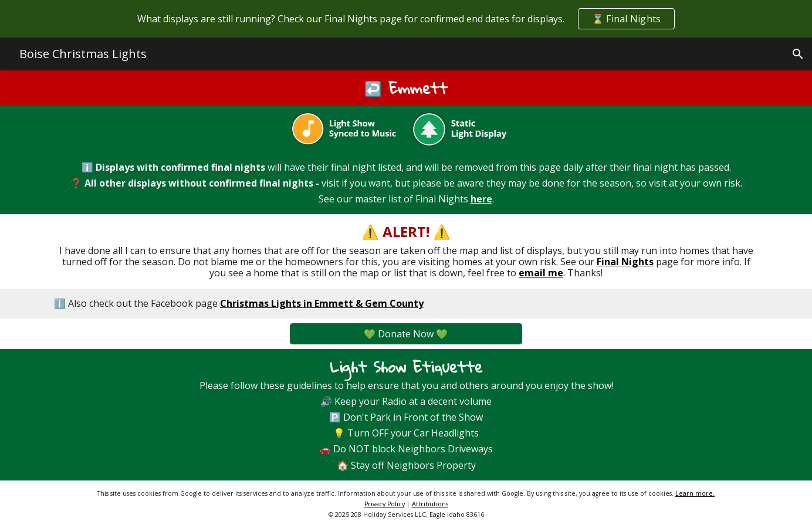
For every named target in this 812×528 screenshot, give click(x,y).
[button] (798, 54)
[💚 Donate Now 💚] (406, 334)
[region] (406, 19)
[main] (406, 88)
